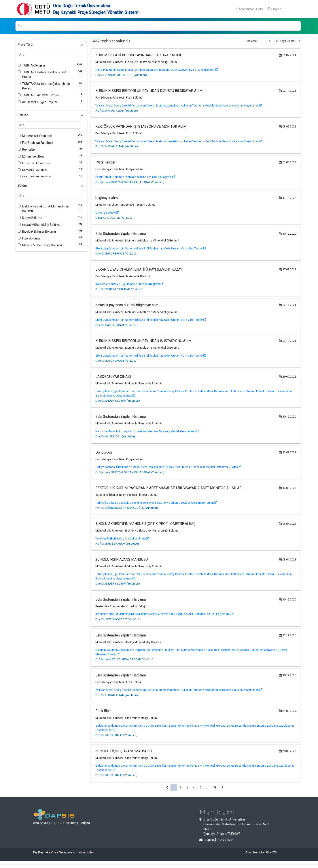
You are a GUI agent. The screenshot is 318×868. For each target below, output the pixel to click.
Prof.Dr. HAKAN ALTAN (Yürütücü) (117, 111)
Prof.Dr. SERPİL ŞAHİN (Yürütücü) (116, 735)
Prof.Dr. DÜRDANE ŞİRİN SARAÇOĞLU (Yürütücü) (127, 508)
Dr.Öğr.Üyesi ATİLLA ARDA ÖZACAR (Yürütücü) (125, 659)
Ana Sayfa (41, 823)
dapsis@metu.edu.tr (219, 840)
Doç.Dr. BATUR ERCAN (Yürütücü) (116, 254)
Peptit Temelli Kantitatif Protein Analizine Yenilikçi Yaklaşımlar (135, 177)
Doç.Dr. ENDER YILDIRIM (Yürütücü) (118, 401)
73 (215, 787)
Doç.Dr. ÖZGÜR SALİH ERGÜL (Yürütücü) (121, 75)
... (207, 787)
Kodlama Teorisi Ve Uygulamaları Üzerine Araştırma (129, 284)
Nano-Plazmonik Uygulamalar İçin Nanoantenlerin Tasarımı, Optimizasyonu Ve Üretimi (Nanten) (157, 70)
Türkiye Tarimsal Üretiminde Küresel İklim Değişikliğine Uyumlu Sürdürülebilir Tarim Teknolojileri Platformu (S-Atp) (168, 467)
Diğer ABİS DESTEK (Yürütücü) (115, 218)
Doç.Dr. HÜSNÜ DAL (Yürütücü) (115, 436)
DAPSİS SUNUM (107, 213)
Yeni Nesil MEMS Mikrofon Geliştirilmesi (122, 538)
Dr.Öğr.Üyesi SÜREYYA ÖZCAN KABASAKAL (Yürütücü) (130, 182)
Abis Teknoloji (255, 852)
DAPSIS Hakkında (64, 823)
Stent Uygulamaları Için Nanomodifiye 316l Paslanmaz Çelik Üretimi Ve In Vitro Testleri (151, 248)
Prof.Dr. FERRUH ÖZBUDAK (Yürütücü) (119, 289)
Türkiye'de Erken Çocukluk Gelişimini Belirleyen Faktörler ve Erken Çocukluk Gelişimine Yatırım (156, 503)
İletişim (85, 823)
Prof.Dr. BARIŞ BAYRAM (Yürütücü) (117, 544)
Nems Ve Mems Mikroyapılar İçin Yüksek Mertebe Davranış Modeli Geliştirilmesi (147, 431)
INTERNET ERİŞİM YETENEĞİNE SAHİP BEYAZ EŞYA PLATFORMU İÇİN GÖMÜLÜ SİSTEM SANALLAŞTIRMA (164, 614)
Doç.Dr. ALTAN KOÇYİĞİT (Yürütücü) (118, 619)
